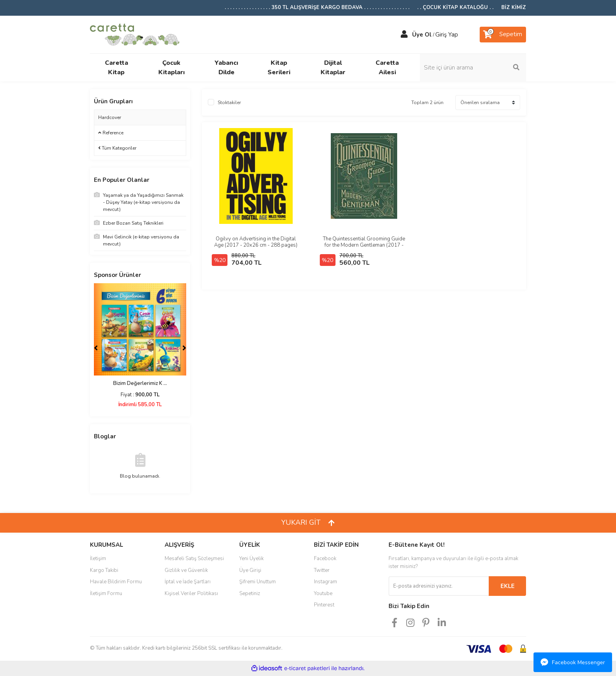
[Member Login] (404, 35)
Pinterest (324, 605)
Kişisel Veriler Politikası (191, 594)
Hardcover (110, 117)
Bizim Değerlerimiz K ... (140, 383)
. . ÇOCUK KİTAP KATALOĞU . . (455, 7)
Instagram (325, 582)
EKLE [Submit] (508, 586)
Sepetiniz (250, 594)
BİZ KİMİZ (514, 7)
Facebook (325, 559)
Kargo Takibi (104, 570)
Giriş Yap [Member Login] (447, 35)
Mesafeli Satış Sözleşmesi (194, 559)
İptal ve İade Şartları (188, 582)
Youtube (323, 594)
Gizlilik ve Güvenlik (186, 570)
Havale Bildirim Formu (116, 582)
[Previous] (96, 348)
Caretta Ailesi (387, 68)
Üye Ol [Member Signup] (422, 35)
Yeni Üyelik (251, 559)
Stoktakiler (229, 103)
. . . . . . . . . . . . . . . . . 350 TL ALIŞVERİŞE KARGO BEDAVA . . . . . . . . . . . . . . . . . (317, 7)
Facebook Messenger (573, 662)
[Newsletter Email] (439, 586)
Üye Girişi (250, 570)
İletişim (98, 559)
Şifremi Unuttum (258, 582)
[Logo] (135, 34)
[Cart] (503, 35)
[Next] (184, 348)
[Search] (473, 68)
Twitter (322, 570)
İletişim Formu (106, 594)
